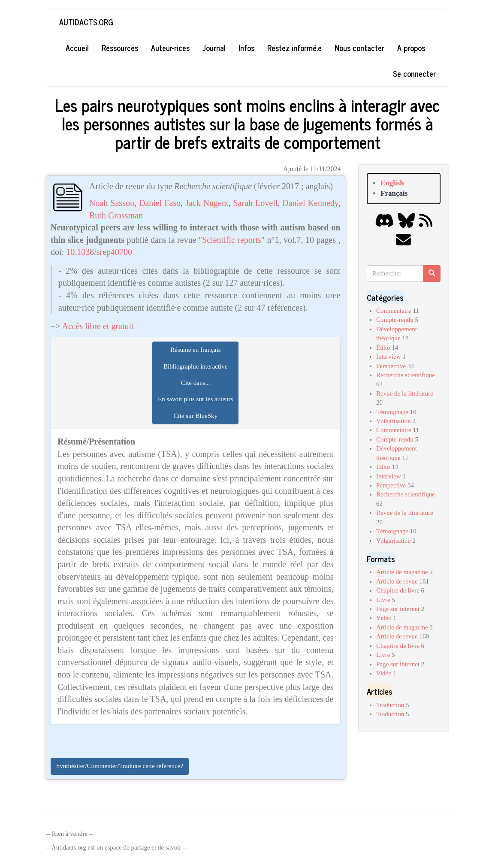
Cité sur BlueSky (195, 416)
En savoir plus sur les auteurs (195, 399)
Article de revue (397, 581)
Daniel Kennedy (310, 203)
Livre (383, 600)
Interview (388, 357)
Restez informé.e (294, 48)
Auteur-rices (170, 48)
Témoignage (392, 412)
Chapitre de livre (398, 590)
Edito (383, 348)
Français (394, 193)
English (392, 183)
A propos (411, 48)
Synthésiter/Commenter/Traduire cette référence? (120, 766)
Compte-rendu (395, 320)
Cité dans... (196, 383)
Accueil (77, 48)
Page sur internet (398, 609)
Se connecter (414, 73)
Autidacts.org (86, 22)
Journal (214, 48)
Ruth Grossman (116, 215)
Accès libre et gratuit (98, 326)
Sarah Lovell (256, 203)
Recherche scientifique (406, 375)
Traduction (390, 705)
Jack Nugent (207, 203)
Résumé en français (195, 350)
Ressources (120, 48)
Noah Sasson (112, 203)
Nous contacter (359, 48)
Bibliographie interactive (196, 366)
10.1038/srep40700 (99, 252)
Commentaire (394, 311)
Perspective (391, 366)
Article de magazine (402, 572)
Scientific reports (232, 240)
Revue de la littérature (405, 393)
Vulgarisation (394, 421)
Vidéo (384, 618)
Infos (246, 48)
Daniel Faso (160, 203)
